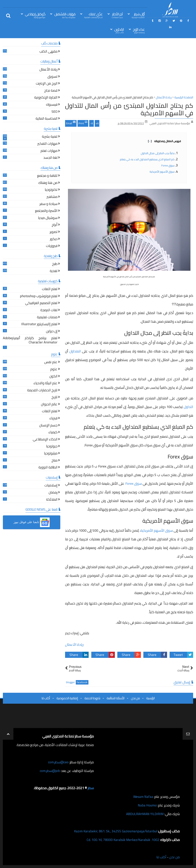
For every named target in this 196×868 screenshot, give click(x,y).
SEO (54, 112)
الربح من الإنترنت (47, 84)
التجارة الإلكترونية (46, 98)
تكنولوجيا (51, 190)
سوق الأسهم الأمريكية (162, 172)
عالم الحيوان (49, 405)
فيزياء (53, 419)
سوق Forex (168, 165)
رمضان (53, 493)
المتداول (75, 351)
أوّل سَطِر (138, 15)
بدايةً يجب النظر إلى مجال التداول (157, 153)
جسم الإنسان (48, 426)
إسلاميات (51, 486)
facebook (82, 682)
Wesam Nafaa (143, 797)
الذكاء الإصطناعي (45, 440)
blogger (70, 682)
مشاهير (52, 197)
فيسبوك (52, 105)
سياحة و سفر (49, 204)
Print (83, 123)
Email (71, 123)
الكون (53, 377)
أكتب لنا (46, 698)
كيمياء (53, 433)
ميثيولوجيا (51, 454)
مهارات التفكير (47, 144)
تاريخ (54, 398)
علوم (54, 370)
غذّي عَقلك (93, 15)
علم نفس (51, 362)
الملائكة (52, 500)
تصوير (54, 232)
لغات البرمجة (49, 311)
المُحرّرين (119, 30)
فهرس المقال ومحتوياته (164, 141)
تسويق (52, 77)
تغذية (54, 271)
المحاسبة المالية (47, 119)
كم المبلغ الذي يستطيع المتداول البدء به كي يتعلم (147, 159)
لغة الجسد (50, 158)
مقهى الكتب (48, 52)
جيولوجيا (52, 447)
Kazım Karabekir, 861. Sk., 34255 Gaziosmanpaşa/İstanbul (115, 831)
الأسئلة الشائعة (116, 698)
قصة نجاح (51, 91)
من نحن (135, 698)
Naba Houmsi (147, 805)
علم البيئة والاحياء (45, 384)
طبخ (55, 264)
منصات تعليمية (47, 318)
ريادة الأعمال (74, 645)
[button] (32, 522)
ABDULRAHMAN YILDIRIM (144, 814)
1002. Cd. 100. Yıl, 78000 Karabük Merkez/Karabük (122, 840)
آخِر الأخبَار (117, 15)
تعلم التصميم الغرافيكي (41, 303)
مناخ (54, 461)
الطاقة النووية (48, 468)
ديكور (54, 239)
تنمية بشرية (50, 137)
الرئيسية (150, 698)
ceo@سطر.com (58, 762)
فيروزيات (52, 246)
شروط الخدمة (92, 698)
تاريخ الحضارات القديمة (42, 391)
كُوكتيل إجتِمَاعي (35, 15)
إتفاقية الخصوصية (67, 698)
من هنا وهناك (48, 183)
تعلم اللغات (50, 289)
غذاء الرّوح (139, 30)
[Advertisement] (129, 68)
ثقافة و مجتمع (47, 176)
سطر (91, 788)
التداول (188, 407)
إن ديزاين (52, 332)
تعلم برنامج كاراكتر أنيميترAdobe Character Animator (30, 341)
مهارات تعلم (49, 151)
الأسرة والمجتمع (46, 211)
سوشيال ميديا (48, 218)
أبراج (55, 225)
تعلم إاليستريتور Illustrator (39, 325)
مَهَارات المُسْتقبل (65, 15)
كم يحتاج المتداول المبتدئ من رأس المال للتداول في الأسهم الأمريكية (129, 109)
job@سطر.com (50, 771)
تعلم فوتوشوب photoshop (39, 297)
